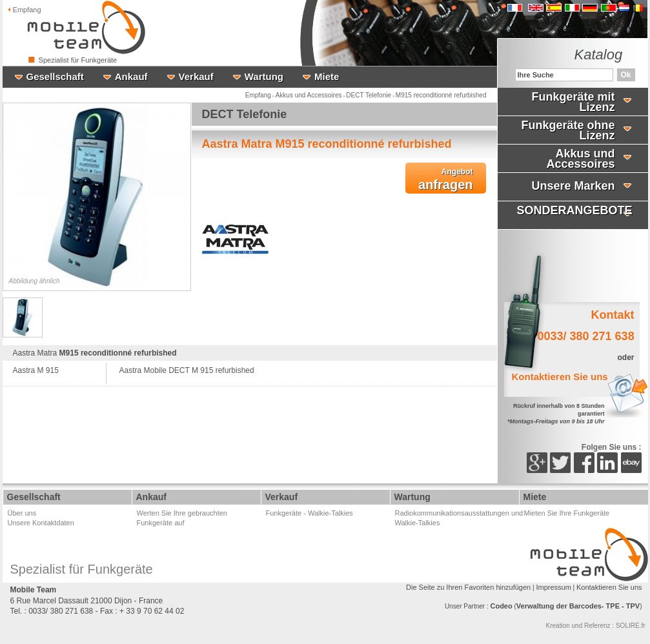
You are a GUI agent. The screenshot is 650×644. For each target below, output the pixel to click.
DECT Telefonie (369, 95)
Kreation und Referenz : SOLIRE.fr (596, 626)
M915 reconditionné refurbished (441, 95)
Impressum (553, 587)
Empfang (25, 10)
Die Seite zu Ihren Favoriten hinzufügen (468, 587)
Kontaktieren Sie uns (609, 587)
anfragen (445, 179)
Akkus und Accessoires (309, 95)
